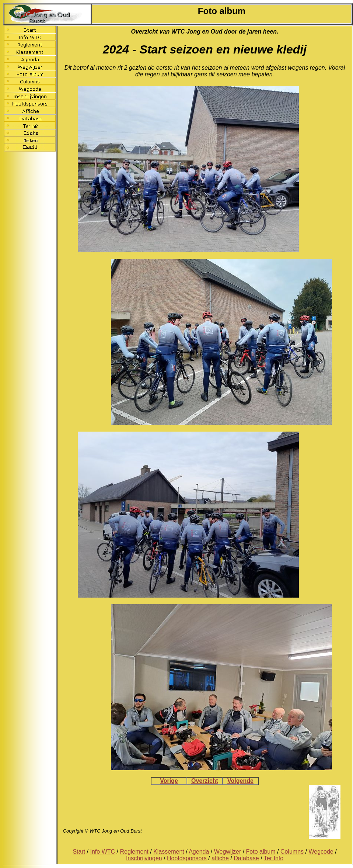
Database (246, 858)
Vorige (169, 781)
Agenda (199, 852)
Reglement (134, 852)
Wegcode (321, 852)
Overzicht (205, 781)
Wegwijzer (228, 852)
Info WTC (103, 852)
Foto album (261, 852)
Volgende (240, 781)
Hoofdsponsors (187, 858)
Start (79, 852)
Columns (292, 852)
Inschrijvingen (144, 858)
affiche (220, 858)
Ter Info (274, 858)
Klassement (169, 852)
